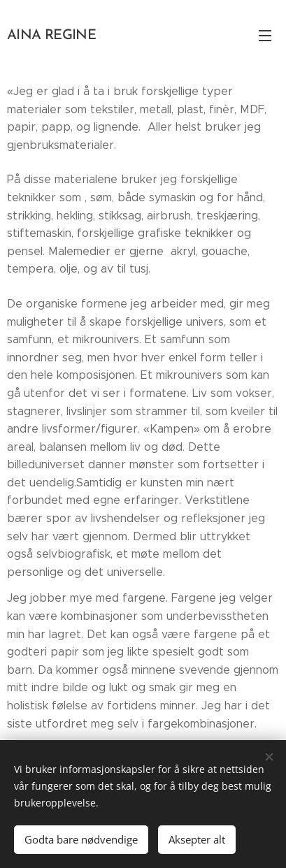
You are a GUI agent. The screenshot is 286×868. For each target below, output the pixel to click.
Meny (265, 36)
